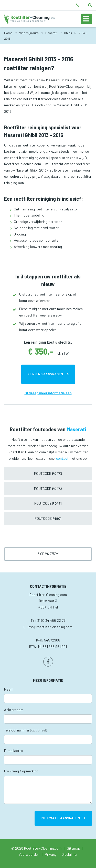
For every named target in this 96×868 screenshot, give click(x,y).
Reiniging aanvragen (45, 374)
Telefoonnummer (25, 730)
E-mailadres (14, 751)
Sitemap (73, 848)
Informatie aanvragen (60, 818)
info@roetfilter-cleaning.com (50, 627)
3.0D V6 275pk (48, 554)
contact (62, 458)
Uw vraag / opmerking (21, 771)
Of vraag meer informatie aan (48, 393)
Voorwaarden (29, 854)
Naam (9, 689)
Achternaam (14, 710)
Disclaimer (70, 854)
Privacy (51, 854)
